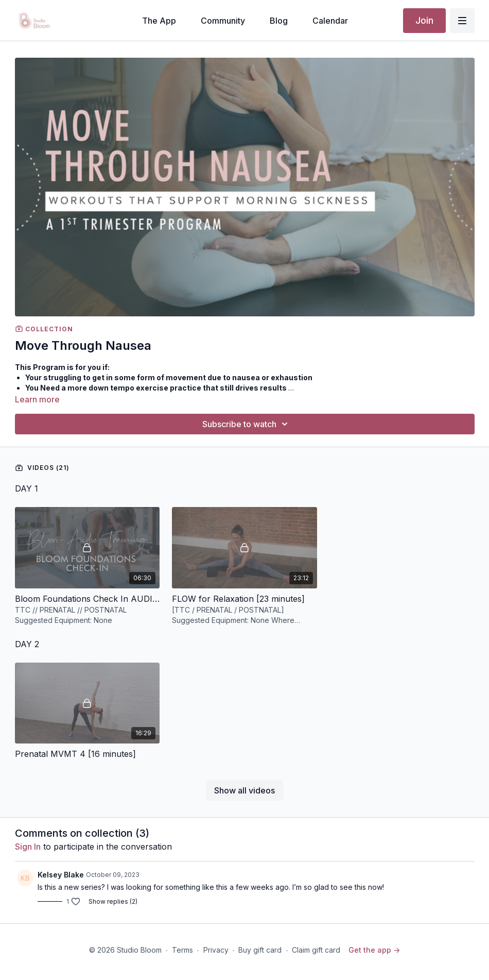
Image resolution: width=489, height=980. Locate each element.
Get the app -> (374, 950)
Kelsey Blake (61, 875)
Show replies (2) (113, 901)
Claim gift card (316, 950)
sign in (28, 847)
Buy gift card (260, 950)
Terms (182, 950)
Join (424, 20)
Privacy (216, 950)
